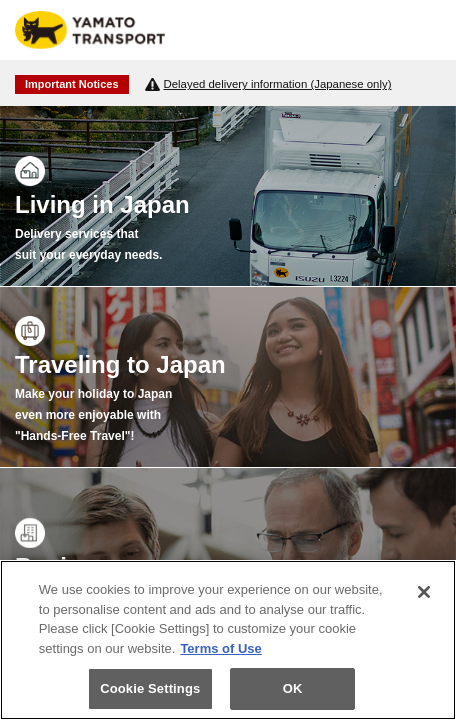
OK (293, 688)
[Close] (424, 592)
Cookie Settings (150, 688)
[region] (228, 640)
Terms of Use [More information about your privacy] (220, 648)
